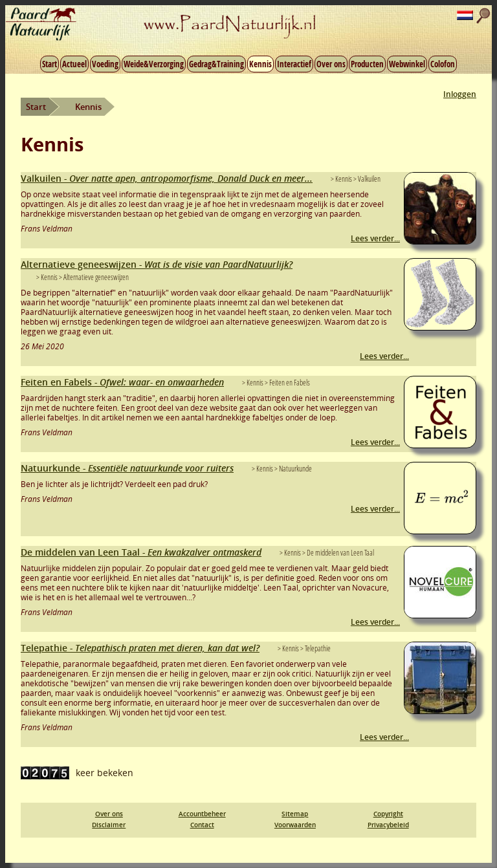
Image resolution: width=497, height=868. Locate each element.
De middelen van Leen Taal (141, 552)
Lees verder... (375, 238)
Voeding (105, 64)
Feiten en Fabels (122, 382)
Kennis (260, 64)
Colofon (443, 64)
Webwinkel (407, 64)
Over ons (331, 64)
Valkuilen (167, 178)
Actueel (74, 64)
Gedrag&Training (216, 64)
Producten (367, 64)
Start (50, 64)
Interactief (294, 64)
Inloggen (460, 94)
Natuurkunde (127, 468)
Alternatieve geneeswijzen (157, 264)
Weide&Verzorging (154, 64)
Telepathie (140, 648)
